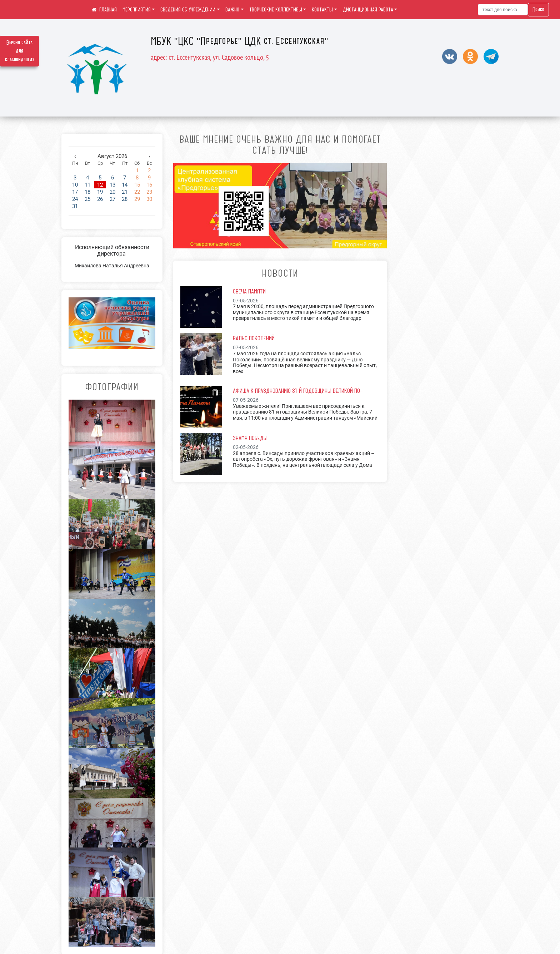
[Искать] (503, 10)
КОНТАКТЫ (322, 10)
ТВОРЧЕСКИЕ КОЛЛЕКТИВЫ (276, 10)
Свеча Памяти (249, 291)
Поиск (538, 10)
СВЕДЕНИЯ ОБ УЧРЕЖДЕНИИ (188, 10)
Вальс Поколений (254, 338)
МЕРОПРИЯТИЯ (137, 10)
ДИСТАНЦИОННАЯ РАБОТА (368, 10)
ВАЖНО (232, 10)
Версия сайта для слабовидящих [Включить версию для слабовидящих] (20, 51)
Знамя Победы (250, 438)
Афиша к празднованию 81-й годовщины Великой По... (298, 391)
